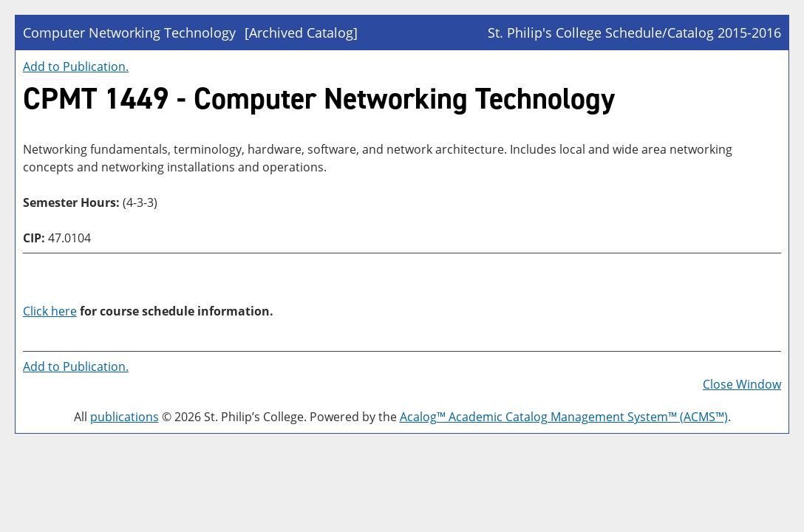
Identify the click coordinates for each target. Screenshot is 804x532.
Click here (50, 311)
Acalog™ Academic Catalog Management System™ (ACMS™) (564, 417)
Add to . (76, 66)
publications (125, 417)
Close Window (742, 384)
